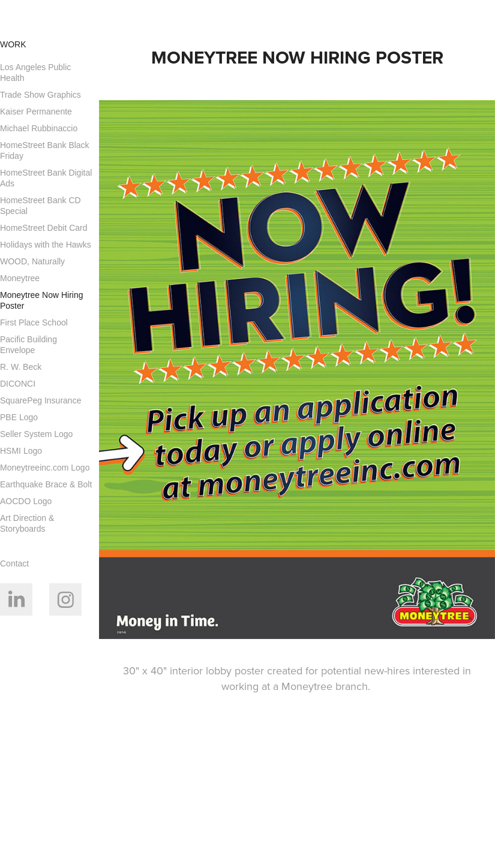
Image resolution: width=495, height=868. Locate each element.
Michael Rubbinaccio (39, 128)
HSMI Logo (21, 451)
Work (13, 44)
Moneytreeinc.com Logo (45, 468)
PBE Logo (19, 417)
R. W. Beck (21, 367)
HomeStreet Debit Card (44, 228)
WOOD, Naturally (32, 261)
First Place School (34, 323)
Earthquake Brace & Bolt (46, 484)
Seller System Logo (36, 434)
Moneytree (20, 278)
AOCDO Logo (26, 501)
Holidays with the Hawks (46, 245)
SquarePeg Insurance (40, 400)
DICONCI (18, 384)
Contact (14, 563)
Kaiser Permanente (36, 111)
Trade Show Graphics (40, 95)
